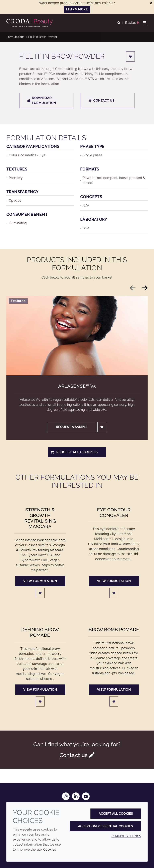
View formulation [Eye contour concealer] (114, 581)
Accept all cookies (116, 814)
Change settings (126, 836)
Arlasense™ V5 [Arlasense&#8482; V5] (77, 386)
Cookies (50, 849)
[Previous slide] (133, 288)
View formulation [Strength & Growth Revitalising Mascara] (40, 581)
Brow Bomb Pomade (114, 629)
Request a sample (72, 427)
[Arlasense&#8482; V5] (77, 336)
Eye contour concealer (114, 512)
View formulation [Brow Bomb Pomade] (114, 690)
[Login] (131, 56)
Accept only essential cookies (105, 826)
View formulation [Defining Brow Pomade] (40, 690)
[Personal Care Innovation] (30, 22)
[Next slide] (145, 288)
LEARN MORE (77, 9)
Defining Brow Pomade (40, 632)
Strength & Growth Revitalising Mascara (40, 518)
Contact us (101, 100)
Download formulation (42, 100)
